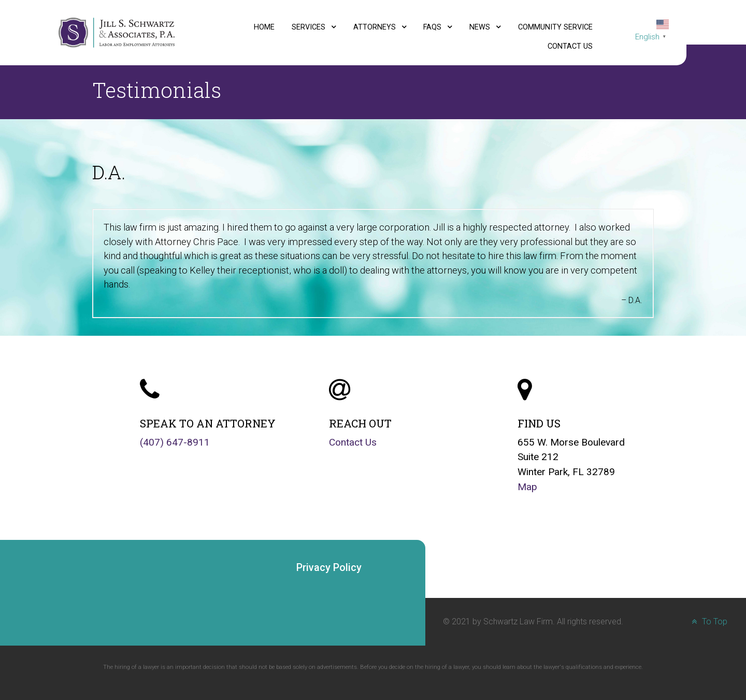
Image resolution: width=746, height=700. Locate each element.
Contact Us (353, 442)
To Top (708, 622)
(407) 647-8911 (175, 442)
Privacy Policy (329, 567)
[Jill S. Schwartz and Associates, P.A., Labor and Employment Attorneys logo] (116, 32)
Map (527, 487)
